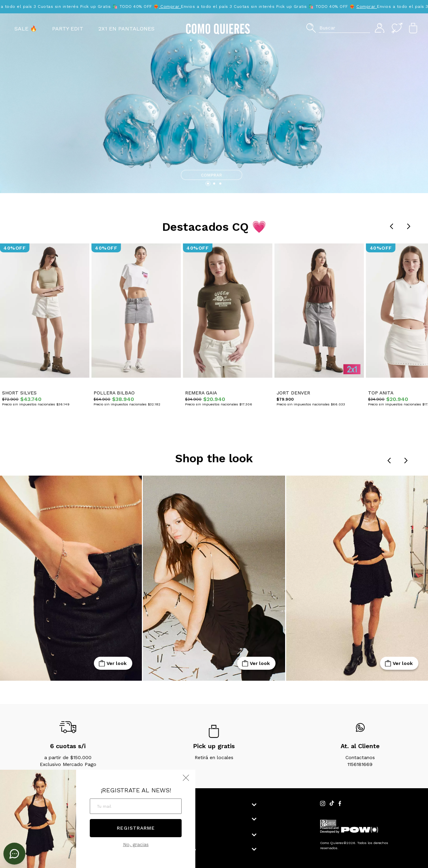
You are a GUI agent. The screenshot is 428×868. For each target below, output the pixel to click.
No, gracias (136, 844)
